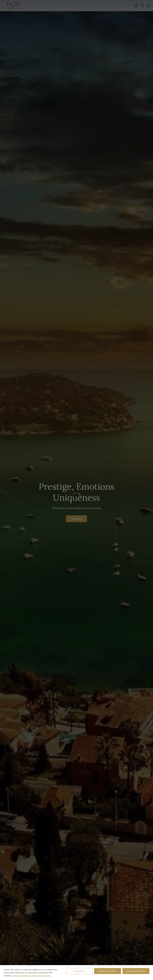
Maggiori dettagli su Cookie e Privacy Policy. (32, 976)
